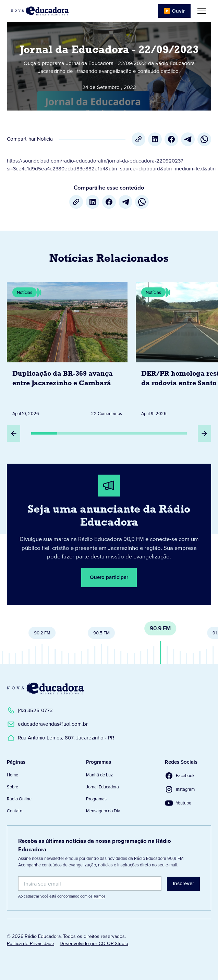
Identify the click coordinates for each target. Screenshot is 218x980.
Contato (15, 811)
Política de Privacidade (31, 944)
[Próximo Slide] (204, 434)
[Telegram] (188, 139)
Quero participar (109, 577)
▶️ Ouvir (174, 11)
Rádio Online (19, 799)
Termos (99, 896)
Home (13, 775)
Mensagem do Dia (103, 811)
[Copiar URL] (138, 139)
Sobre (13, 787)
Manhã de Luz (99, 775)
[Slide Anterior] (14, 434)
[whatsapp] (204, 139)
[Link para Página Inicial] (40, 11)
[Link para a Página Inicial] (45, 688)
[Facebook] (171, 139)
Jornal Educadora (102, 787)
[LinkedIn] (155, 139)
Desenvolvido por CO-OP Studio (94, 944)
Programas (96, 799)
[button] (200, 11)
